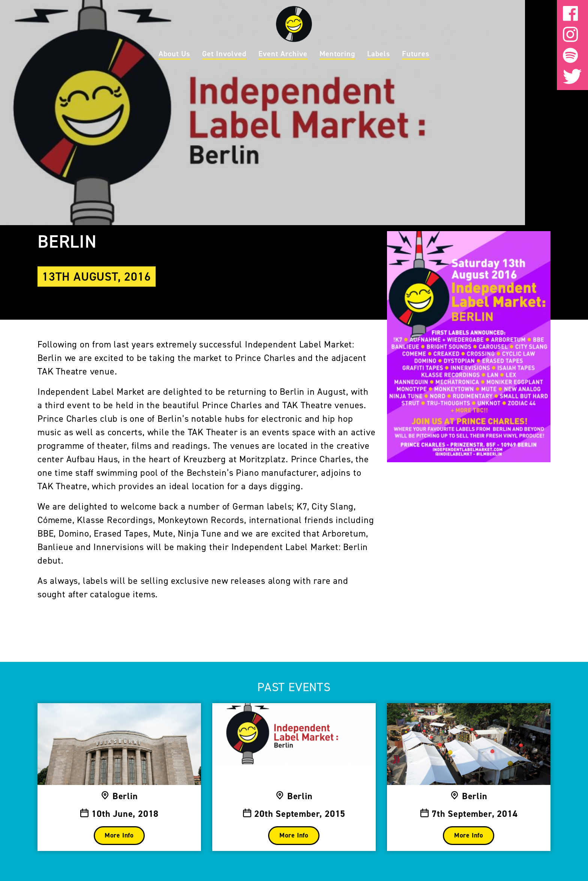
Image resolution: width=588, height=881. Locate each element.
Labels (379, 54)
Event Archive (283, 54)
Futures (416, 54)
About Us (174, 54)
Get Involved (224, 54)
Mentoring (337, 54)
